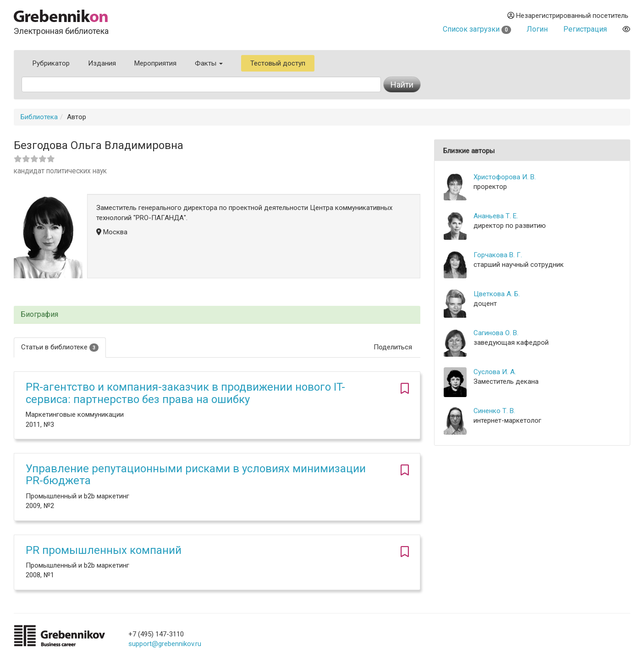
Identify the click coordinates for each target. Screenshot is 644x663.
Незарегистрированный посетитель (568, 16)
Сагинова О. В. (496, 333)
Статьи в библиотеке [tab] (60, 347)
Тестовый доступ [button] (278, 63)
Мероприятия (155, 63)
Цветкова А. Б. (497, 294)
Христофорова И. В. (505, 177)
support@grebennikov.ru (165, 644)
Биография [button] (39, 315)
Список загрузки (477, 29)
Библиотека (39, 117)
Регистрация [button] (585, 29)
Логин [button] (537, 29)
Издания (102, 63)
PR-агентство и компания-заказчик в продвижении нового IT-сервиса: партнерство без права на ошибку (185, 393)
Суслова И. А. (495, 372)
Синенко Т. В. (494, 411)
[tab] (217, 315)
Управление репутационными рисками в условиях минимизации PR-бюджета (196, 475)
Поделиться (393, 347)
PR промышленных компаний (104, 550)
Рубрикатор (51, 63)
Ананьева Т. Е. (496, 216)
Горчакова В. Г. (498, 255)
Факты (209, 63)
